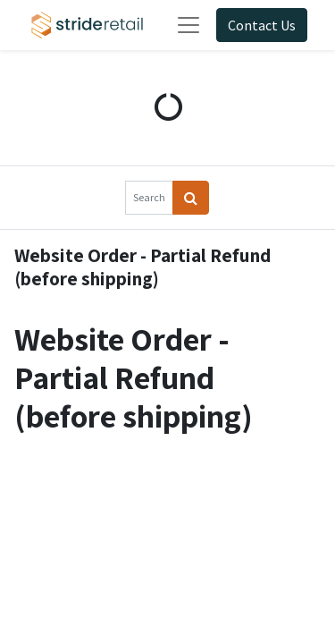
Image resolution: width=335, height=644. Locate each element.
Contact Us (262, 25)
